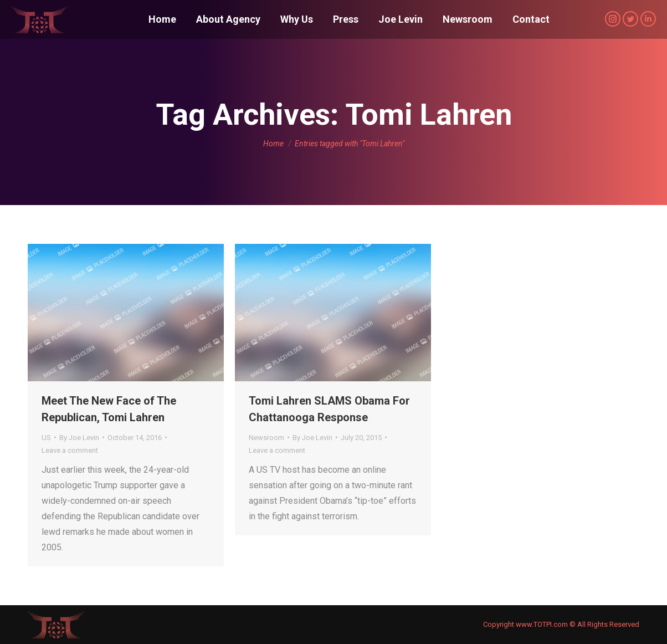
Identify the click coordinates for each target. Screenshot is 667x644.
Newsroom (266, 438)
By (79, 438)
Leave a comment (70, 450)
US (46, 438)
